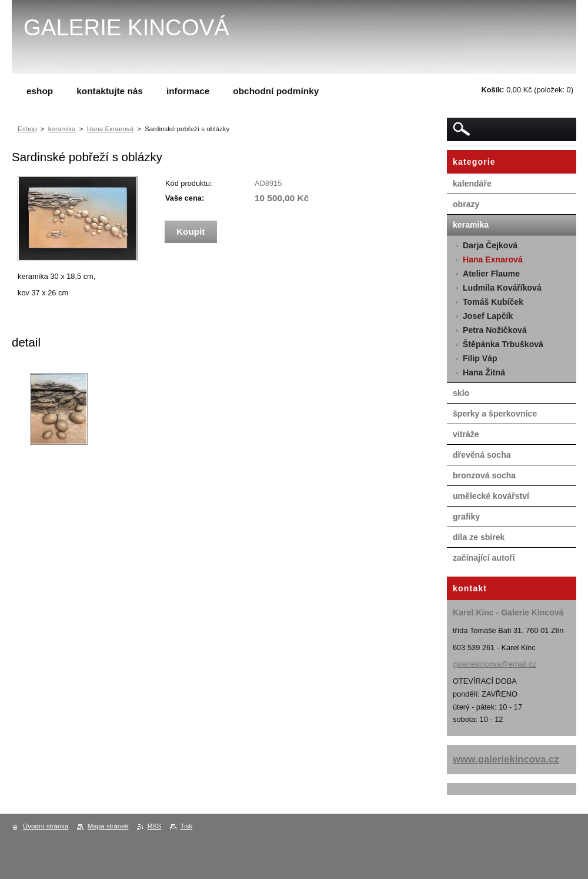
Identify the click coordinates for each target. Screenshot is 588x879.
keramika (62, 129)
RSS (155, 826)
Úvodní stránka (46, 826)
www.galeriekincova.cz (506, 759)
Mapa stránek (108, 826)
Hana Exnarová (110, 129)
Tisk (187, 826)
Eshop (27, 129)
